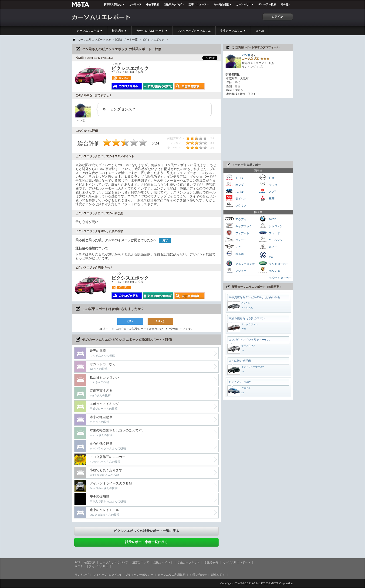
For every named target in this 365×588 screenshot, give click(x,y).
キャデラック (238, 226)
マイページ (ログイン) (107, 575)
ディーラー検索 (267, 4)
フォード (269, 233)
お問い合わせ (198, 575)
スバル (234, 191)
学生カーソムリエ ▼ (233, 31)
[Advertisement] (258, 130)
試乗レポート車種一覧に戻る (146, 542)
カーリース (135, 4)
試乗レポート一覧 (126, 40)
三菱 (266, 198)
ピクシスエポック (153, 40)
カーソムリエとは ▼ (90, 31)
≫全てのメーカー (281, 278)
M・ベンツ (270, 239)
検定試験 (90, 562)
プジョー (236, 270)
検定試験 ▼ (119, 31)
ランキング (82, 575)
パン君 (246, 55)
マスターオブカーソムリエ (194, 31)
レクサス (236, 205)
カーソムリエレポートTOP (94, 40)
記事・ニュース (198, 4)
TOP (77, 562)
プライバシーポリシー (139, 575)
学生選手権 (211, 562)
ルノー (268, 246)
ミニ (233, 246)
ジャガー (236, 239)
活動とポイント (163, 562)
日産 (266, 177)
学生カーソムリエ (189, 562)
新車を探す (218, 575)
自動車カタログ (173, 4)
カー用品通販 (221, 4)
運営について (141, 562)
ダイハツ (236, 198)
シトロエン (270, 226)
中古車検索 (153, 4)
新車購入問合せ (113, 4)
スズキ (268, 191)
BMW (267, 219)
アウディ (236, 219)
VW (266, 255)
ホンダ (234, 184)
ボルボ (234, 253)
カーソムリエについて (114, 562)
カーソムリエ (243, 4)
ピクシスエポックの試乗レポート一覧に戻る (146, 531)
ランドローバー (273, 263)
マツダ (268, 184)
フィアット (237, 233)
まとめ (260, 31)
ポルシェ (269, 270)
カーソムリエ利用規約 (172, 575)
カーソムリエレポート (237, 562)
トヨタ (234, 177)
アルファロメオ (240, 263)
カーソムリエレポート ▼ (152, 31)
